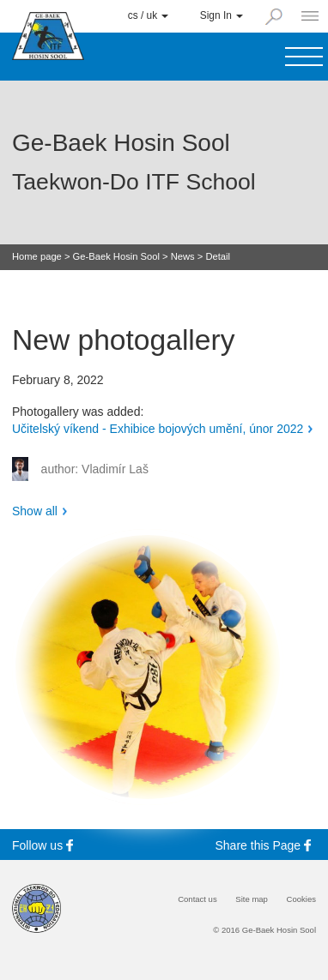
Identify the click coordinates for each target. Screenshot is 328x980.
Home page (37, 257)
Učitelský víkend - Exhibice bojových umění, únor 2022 (158, 429)
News (183, 257)
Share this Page (266, 845)
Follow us (45, 845)
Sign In (222, 15)
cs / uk (149, 15)
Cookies (301, 899)
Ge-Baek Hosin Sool (116, 257)
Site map (252, 899)
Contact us (197, 899)
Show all (35, 511)
